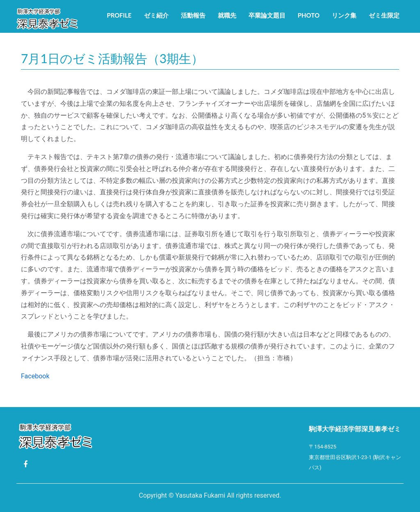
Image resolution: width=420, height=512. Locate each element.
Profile (119, 15)
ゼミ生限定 (384, 15)
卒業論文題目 (267, 15)
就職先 (227, 15)
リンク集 (344, 15)
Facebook (35, 376)
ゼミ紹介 (156, 15)
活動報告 (193, 15)
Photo (309, 15)
